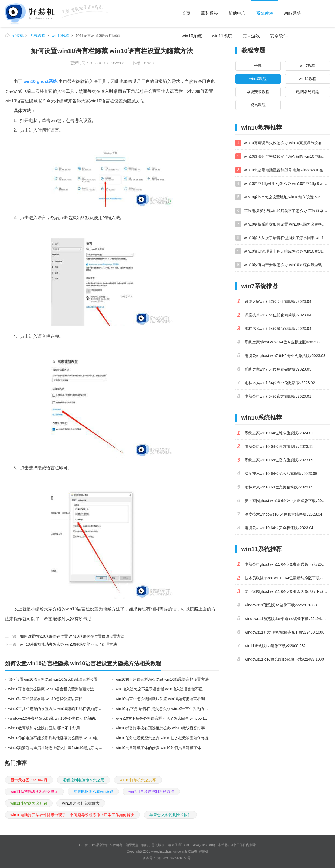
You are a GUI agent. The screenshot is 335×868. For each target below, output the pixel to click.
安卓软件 (279, 36)
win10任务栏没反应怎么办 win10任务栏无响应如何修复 (162, 738)
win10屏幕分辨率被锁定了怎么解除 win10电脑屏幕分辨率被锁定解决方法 (287, 156)
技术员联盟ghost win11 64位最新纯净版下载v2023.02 (288, 578)
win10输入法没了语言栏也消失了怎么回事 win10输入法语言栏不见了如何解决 (287, 238)
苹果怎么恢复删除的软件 (170, 815)
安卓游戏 (251, 36)
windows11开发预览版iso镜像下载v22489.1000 (285, 632)
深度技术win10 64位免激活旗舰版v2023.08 (281, 474)
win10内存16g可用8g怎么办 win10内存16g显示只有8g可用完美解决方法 (287, 184)
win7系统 (293, 13)
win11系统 (222, 36)
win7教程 (308, 66)
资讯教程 (258, 105)
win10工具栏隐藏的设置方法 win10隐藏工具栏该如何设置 (56, 709)
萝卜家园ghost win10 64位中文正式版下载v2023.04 (288, 501)
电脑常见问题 (308, 92)
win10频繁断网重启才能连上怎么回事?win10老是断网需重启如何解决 (56, 748)
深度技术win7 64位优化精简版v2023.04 (278, 315)
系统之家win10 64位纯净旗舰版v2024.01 (279, 433)
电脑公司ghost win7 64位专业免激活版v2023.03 (285, 356)
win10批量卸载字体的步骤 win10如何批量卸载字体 (158, 748)
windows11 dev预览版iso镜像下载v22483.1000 (284, 659)
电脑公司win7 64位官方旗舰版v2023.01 (278, 396)
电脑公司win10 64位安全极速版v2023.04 (279, 528)
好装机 (18, 36)
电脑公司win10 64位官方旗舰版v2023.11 (279, 446)
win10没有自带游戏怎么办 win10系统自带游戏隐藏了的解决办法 (287, 265)
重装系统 (209, 13)
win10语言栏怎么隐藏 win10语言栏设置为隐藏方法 (51, 689)
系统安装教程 (258, 92)
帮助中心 (237, 13)
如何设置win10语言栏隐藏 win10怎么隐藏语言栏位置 (53, 679)
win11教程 (308, 79)
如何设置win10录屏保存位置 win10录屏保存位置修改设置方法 (72, 636)
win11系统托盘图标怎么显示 (35, 792)
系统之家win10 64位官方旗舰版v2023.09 (279, 460)
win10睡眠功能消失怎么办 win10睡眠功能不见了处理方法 (68, 644)
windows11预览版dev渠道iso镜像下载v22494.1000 (288, 619)
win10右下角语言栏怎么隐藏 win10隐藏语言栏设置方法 (162, 679)
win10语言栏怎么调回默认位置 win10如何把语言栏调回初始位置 (163, 699)
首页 (186, 13)
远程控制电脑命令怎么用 (84, 780)
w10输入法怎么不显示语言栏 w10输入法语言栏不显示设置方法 (163, 689)
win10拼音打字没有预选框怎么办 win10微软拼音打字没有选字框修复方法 (163, 728)
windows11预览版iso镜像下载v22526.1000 (281, 605)
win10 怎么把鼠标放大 (81, 803)
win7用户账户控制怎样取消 (151, 792)
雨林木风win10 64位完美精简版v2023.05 (279, 487)
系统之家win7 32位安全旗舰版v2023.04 (278, 301)
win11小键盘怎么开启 (29, 803)
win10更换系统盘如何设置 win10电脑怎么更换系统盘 (287, 224)
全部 (258, 66)
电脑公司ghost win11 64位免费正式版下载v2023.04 (288, 564)
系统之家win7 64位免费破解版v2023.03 (278, 369)
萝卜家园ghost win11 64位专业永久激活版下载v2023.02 (288, 591)
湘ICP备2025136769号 (174, 858)
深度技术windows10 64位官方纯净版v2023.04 (283, 514)
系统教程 (265, 13)
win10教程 (61, 36)
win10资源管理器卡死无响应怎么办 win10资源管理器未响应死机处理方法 (287, 251)
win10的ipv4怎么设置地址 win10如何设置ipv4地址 (286, 197)
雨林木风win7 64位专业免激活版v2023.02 (280, 383)
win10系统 (192, 36)
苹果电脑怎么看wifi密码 (93, 792)
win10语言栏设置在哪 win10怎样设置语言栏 (45, 699)
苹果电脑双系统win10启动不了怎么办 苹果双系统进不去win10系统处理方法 (287, 211)
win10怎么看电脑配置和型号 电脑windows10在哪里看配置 (287, 170)
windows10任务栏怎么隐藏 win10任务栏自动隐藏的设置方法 (56, 718)
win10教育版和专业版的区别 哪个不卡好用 (44, 728)
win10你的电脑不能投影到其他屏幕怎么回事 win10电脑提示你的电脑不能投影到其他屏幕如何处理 (56, 738)
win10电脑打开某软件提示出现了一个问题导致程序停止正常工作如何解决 (73, 815)
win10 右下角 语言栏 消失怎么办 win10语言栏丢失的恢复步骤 (163, 709)
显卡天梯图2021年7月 (29, 780)
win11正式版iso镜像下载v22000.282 (275, 646)
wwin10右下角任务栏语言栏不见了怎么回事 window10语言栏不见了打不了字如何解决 (163, 718)
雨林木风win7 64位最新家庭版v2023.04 (278, 329)
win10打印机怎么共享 (138, 780)
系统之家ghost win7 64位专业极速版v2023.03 (283, 342)
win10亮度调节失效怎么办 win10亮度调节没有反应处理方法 (287, 143)
